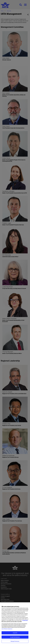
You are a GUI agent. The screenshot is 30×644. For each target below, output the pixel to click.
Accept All (15, 633)
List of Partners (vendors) (7, 629)
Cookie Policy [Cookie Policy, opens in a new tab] (25, 621)
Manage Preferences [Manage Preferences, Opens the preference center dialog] (15, 642)
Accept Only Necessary (15, 637)
